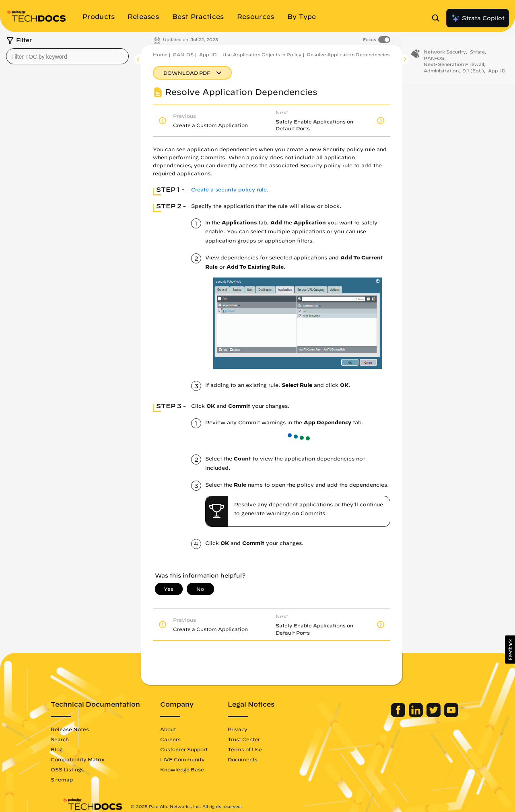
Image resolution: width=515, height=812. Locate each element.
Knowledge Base (194, 769)
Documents (254, 759)
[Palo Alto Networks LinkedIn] (405, 715)
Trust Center (255, 739)
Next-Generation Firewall (454, 68)
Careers (182, 739)
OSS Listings (79, 769)
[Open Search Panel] (438, 18)
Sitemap (73, 779)
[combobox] (67, 56)
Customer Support (196, 749)
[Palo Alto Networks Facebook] (387, 715)
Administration (441, 74)
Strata (477, 55)
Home (160, 54)
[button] (510, 650)
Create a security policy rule (229, 190)
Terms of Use (256, 749)
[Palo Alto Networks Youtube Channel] (440, 715)
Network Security (445, 55)
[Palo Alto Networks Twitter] (423, 715)
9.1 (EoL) (473, 74)
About (180, 729)
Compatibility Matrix (89, 759)
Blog (68, 749)
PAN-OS (183, 54)
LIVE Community (194, 759)
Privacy (249, 729)
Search (71, 739)
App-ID (208, 54)
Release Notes (81, 729)
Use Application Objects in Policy (262, 54)
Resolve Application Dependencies (348, 54)
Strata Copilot (478, 18)
